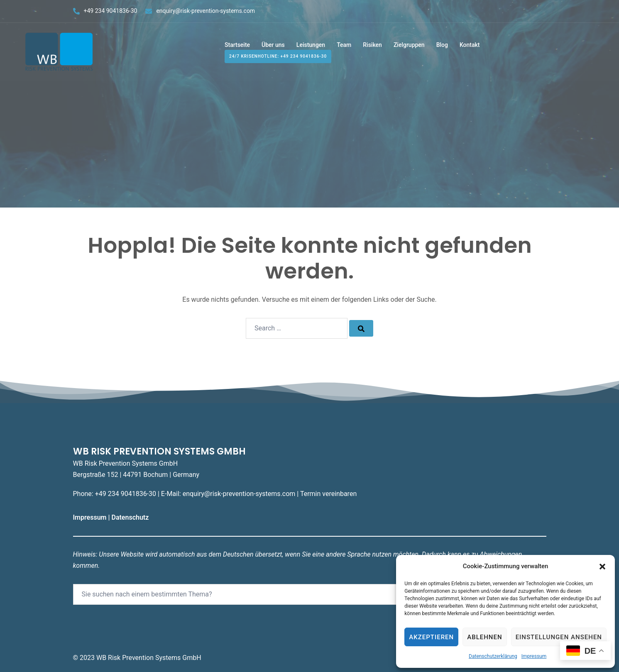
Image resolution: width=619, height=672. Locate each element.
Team (344, 45)
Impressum (534, 656)
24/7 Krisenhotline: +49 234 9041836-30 (278, 57)
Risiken (372, 45)
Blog (442, 45)
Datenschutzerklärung (493, 656)
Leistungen (311, 45)
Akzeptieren (431, 637)
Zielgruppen (409, 45)
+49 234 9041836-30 (111, 11)
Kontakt (470, 45)
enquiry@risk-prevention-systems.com (206, 11)
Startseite (237, 45)
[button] (602, 567)
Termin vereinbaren (328, 494)
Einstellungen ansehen (559, 637)
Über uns (273, 45)
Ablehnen (484, 637)
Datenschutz (131, 517)
